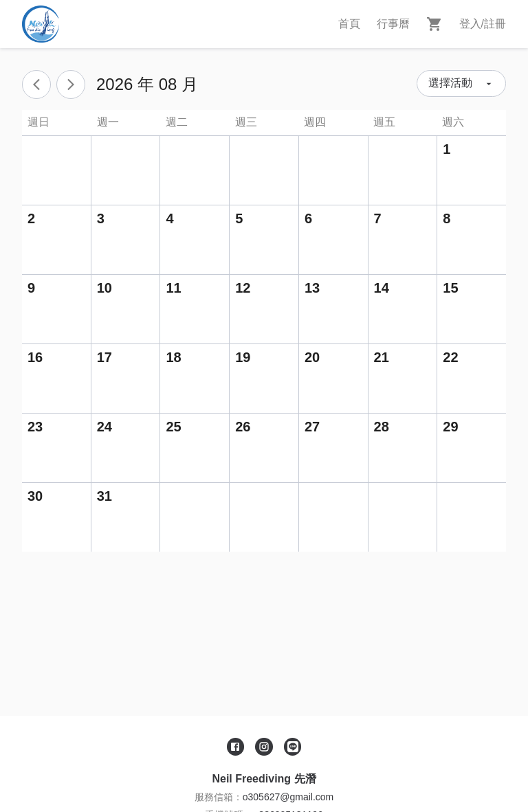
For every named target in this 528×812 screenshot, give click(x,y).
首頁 (349, 24)
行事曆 (393, 24)
